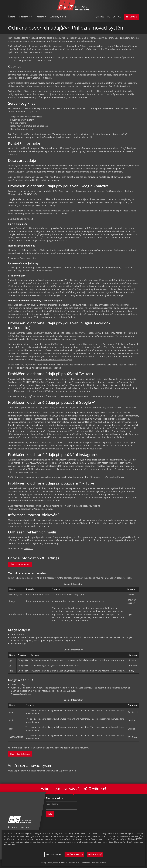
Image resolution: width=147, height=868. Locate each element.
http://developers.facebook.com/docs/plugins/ (53, 339)
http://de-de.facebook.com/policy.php (54, 360)
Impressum (73, 863)
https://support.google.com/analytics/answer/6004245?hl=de (37, 214)
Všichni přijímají (95, 854)
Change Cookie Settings (20, 564)
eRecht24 (28, 549)
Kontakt (132, 17)
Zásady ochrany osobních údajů (53, 863)
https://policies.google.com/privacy (59, 691)
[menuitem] (13, 17)
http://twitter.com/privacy (77, 391)
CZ (119, 17)
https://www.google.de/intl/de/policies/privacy (31, 509)
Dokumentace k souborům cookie (94, 863)
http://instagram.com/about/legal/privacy (105, 477)
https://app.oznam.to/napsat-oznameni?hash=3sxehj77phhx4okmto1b (42, 771)
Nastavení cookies (53, 854)
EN (114, 17)
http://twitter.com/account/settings (102, 396)
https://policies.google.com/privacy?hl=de (54, 640)
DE (109, 17)
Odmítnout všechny (74, 854)
